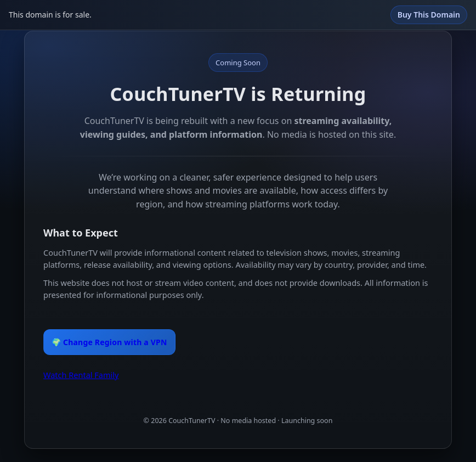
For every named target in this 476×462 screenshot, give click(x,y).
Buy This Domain (429, 15)
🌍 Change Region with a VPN (109, 342)
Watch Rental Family (81, 375)
